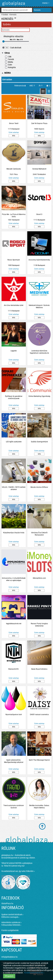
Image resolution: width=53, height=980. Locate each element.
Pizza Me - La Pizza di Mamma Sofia (14, 215)
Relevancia (19, 86)
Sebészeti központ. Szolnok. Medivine (39, 306)
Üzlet (8, 65)
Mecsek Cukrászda (14, 169)
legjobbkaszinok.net (14, 624)
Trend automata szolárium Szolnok (14, 807)
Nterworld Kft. (14, 669)
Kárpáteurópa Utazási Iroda (14, 533)
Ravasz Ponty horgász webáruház (39, 625)
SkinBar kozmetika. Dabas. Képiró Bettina (39, 807)
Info (14, 136)
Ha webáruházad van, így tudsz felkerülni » (18, 871)
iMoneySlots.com (39, 578)
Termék (9, 59)
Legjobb (14, 351)
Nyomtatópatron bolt (14, 715)
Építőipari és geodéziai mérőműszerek (14, 397)
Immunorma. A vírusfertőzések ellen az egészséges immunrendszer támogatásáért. (14, 579)
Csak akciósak (12, 48)
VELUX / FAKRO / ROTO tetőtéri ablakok (14, 488)
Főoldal (5, 15)
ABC (31, 86)
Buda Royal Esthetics (39, 669)
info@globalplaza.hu (9, 957)
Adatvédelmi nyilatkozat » (11, 922)
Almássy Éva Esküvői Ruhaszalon (39, 534)
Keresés (13, 15)
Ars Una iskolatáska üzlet (14, 305)
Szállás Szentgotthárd (39, 442)
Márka (9, 62)
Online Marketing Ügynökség (39, 396)
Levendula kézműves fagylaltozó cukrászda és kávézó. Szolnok (39, 352)
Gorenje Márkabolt (39, 169)
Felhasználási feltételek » (11, 925)
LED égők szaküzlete (14, 442)
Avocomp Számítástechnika (39, 260)
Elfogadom (9, 976)
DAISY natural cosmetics (39, 715)
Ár (40, 86)
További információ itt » (34, 973)
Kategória (10, 67)
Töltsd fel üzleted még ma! (14, 866)
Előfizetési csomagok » (10, 917)
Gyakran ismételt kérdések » (12, 914)
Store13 (39, 214)
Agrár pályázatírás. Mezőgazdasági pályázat (14, 761)
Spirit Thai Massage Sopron (39, 760)
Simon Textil (14, 123)
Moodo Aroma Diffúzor (39, 487)
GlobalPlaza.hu (7, 903)
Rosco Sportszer (14, 260)
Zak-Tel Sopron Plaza (39, 123)
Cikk (8, 57)
